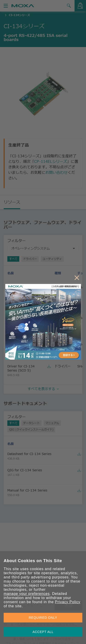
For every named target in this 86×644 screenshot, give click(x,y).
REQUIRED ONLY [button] (43, 618)
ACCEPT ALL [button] (43, 632)
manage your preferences (27, 594)
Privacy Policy (68, 602)
